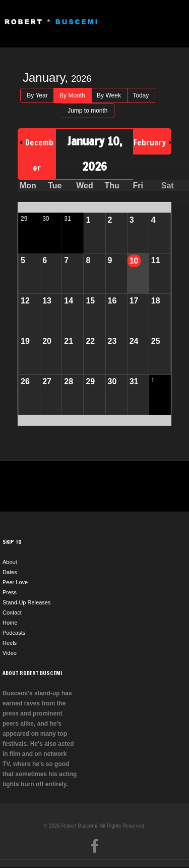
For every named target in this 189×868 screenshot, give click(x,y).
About (10, 562)
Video (10, 653)
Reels (10, 643)
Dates (10, 572)
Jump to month (87, 111)
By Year (37, 95)
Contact (12, 612)
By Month (72, 95)
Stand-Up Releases (26, 602)
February (150, 142)
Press (10, 592)
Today (141, 95)
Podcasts (14, 633)
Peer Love (15, 582)
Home (10, 623)
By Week (109, 95)
